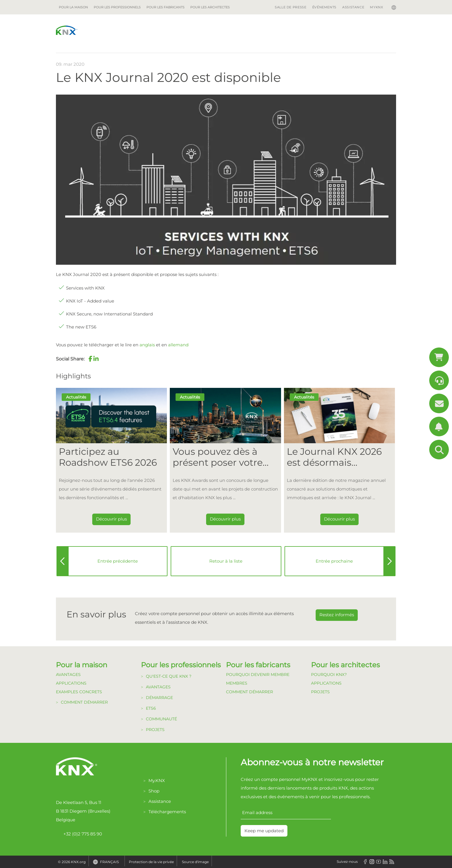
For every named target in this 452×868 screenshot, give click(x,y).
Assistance (353, 7)
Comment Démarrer (249, 692)
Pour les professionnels (117, 7)
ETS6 (151, 708)
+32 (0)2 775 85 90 (79, 834)
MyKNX (376, 7)
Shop (154, 791)
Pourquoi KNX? (329, 675)
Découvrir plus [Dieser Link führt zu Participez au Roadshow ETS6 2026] (111, 519)
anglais (147, 345)
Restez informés (337, 615)
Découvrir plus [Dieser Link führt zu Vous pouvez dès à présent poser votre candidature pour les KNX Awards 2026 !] (225, 519)
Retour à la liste (226, 561)
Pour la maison (73, 7)
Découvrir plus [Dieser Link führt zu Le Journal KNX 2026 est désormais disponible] (339, 519)
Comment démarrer (84, 702)
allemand (178, 345)
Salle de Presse (291, 7)
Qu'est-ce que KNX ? (169, 676)
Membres (237, 683)
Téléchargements (167, 812)
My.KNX (157, 780)
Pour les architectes (210, 7)
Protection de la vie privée (151, 862)
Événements (324, 7)
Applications (71, 683)
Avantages (68, 675)
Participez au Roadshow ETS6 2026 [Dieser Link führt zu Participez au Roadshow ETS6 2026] (108, 457)
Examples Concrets (79, 692)
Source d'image (195, 862)
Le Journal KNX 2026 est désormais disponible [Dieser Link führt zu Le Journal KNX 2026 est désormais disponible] (334, 457)
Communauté (161, 719)
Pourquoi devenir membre (258, 675)
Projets (155, 730)
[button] (90, 359)
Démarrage (159, 698)
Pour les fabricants (165, 7)
